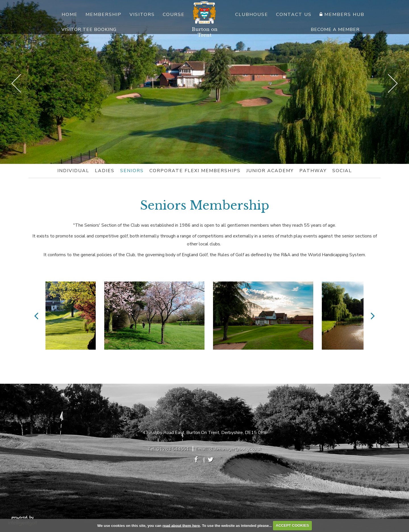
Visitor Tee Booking (89, 30)
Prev (16, 83)
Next (393, 83)
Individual (73, 171)
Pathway (313, 171)
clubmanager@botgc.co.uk (236, 449)
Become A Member (335, 30)
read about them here (181, 525)
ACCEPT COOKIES (292, 525)
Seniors (132, 171)
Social (342, 171)
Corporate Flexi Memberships (195, 171)
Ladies (105, 171)
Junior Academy (270, 171)
